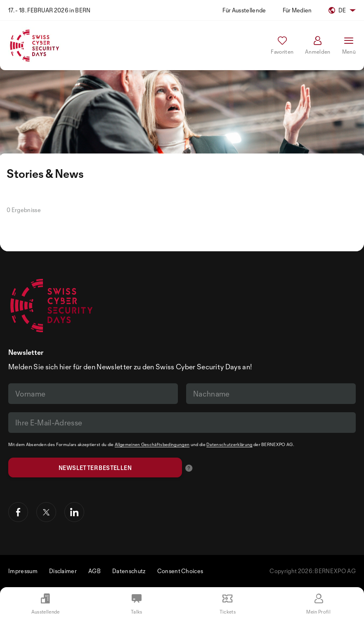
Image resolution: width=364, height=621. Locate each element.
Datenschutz (129, 571)
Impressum (23, 571)
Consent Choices (180, 571)
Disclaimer (63, 571)
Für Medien (297, 10)
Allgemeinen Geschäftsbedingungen (152, 444)
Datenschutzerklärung (229, 444)
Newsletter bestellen (95, 468)
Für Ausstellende (244, 10)
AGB (95, 571)
